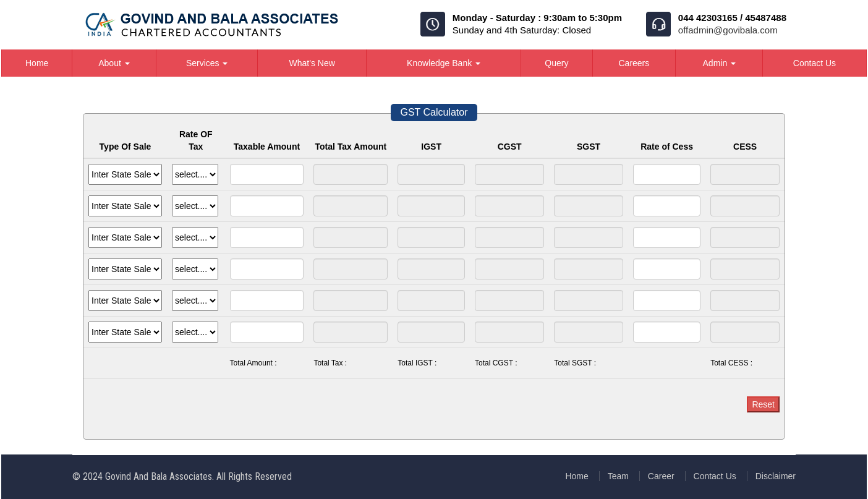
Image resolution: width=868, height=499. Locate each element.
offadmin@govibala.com (728, 30)
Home (37, 63)
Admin (720, 63)
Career (661, 476)
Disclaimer (776, 476)
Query (556, 63)
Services (207, 63)
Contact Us (815, 63)
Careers (634, 63)
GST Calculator (434, 112)
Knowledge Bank (444, 63)
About (114, 63)
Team (618, 476)
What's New (312, 63)
